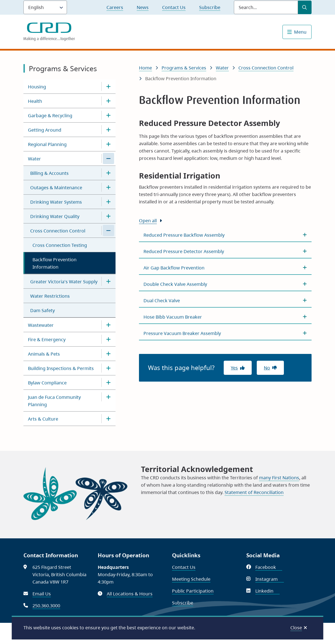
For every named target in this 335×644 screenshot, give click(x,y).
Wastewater (41, 325)
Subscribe (210, 7)
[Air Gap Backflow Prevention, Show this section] (225, 268)
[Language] (45, 7)
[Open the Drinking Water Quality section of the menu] (108, 216)
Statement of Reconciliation (254, 492)
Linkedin (267, 591)
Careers (115, 7)
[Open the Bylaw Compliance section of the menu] (108, 382)
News (143, 7)
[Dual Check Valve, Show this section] (225, 301)
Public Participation (193, 591)
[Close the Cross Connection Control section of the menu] (108, 230)
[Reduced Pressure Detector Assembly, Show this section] (225, 251)
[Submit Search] (305, 7)
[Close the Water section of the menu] (108, 158)
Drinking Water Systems (56, 202)
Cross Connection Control (58, 231)
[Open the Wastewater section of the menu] (108, 325)
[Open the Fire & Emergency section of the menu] (108, 339)
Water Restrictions (50, 296)
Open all (148, 221)
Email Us (42, 594)
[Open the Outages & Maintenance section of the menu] (108, 187)
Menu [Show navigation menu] (300, 32)
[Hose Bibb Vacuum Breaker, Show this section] (225, 317)
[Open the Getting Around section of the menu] (108, 130)
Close (296, 628)
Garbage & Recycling (50, 116)
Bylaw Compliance (47, 383)
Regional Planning (47, 144)
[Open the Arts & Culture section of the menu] (108, 419)
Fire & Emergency (47, 340)
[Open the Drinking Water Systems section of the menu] (108, 202)
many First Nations (279, 478)
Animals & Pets (44, 354)
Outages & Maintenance (56, 188)
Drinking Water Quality (55, 216)
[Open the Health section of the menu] (108, 101)
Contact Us (174, 7)
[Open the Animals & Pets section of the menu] (108, 354)
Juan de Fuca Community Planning (54, 401)
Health (35, 101)
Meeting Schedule (191, 579)
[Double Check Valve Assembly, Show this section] (225, 284)
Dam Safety (43, 310)
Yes (234, 368)
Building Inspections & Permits (61, 368)
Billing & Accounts (49, 173)
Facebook (269, 567)
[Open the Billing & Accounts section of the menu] (108, 173)
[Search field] (266, 7)
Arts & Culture (43, 419)
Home (145, 68)
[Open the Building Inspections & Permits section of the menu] (108, 368)
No (267, 368)
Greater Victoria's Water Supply (64, 282)
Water (34, 159)
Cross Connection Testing (60, 245)
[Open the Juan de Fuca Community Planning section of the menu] (108, 397)
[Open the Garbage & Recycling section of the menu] (108, 115)
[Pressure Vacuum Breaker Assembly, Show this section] (225, 333)
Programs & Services (184, 68)
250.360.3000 (46, 606)
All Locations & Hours (130, 594)
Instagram (270, 579)
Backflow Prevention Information (55, 263)
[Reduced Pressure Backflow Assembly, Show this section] (225, 235)
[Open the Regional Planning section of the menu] (108, 144)
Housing (37, 87)
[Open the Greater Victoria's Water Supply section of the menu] (108, 281)
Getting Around (45, 130)
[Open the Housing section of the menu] (108, 86)
